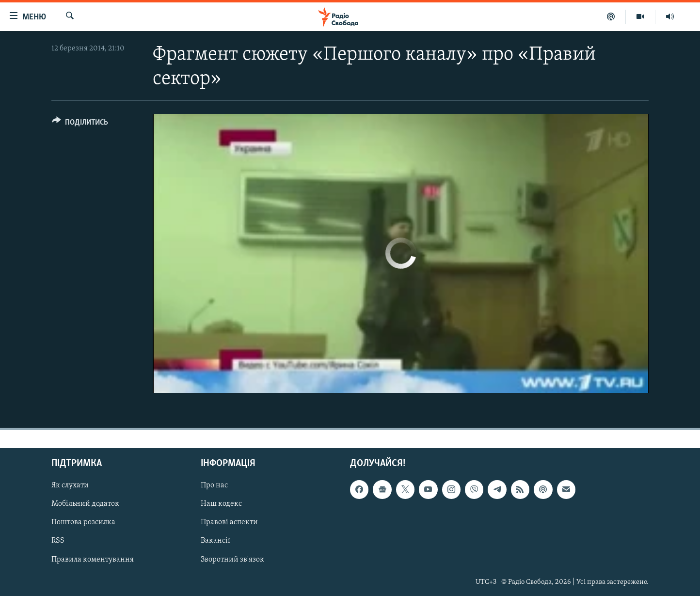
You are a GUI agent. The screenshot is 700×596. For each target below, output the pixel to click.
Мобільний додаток (85, 504)
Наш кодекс (221, 504)
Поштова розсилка (83, 522)
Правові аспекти (229, 522)
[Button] (80, 124)
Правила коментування (93, 559)
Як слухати (70, 485)
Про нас (214, 485)
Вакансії (215, 541)
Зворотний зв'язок (232, 559)
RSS (58, 541)
